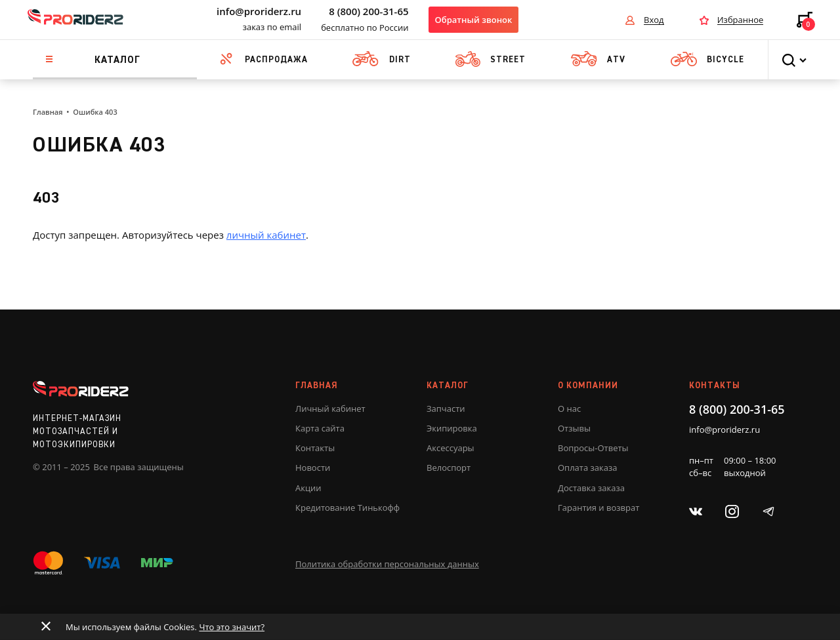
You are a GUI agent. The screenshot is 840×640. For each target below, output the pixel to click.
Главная (48, 112)
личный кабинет (266, 235)
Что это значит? (232, 627)
